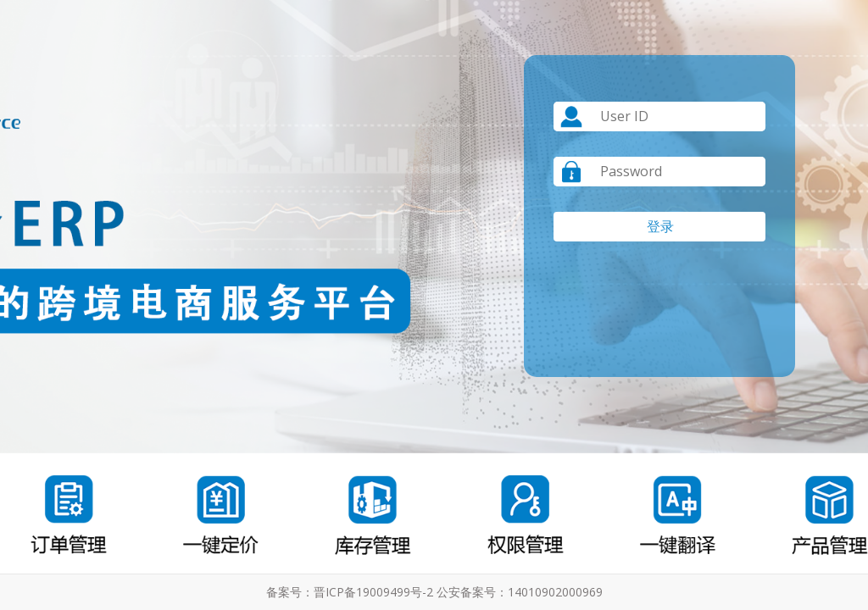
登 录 (659, 226)
